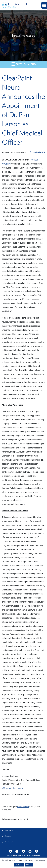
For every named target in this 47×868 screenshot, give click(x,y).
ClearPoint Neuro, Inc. (19, 855)
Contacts (8, 836)
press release (23, 807)
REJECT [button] (29, 865)
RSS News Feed (10, 842)
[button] (44, 5)
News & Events (23, 64)
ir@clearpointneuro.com (13, 788)
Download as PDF (37, 152)
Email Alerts (9, 831)
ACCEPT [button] (19, 865)
